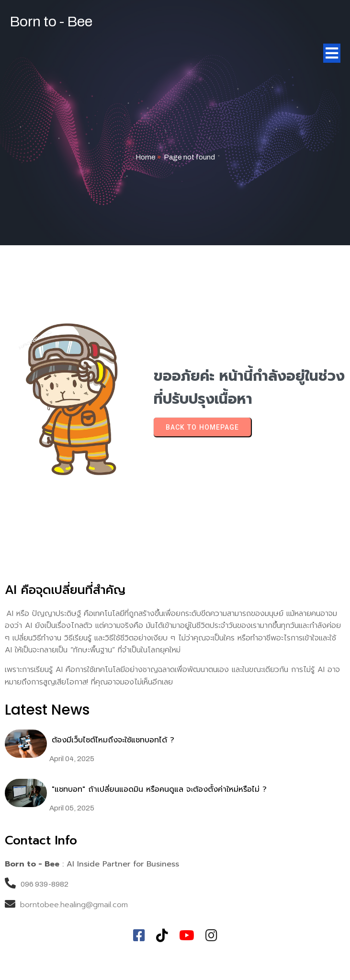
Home (146, 157)
